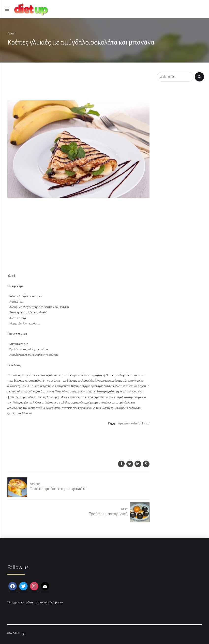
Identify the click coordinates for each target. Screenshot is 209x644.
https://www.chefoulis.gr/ (133, 424)
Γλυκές (11, 34)
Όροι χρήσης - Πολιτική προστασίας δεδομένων (35, 602)
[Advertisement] (90, 85)
